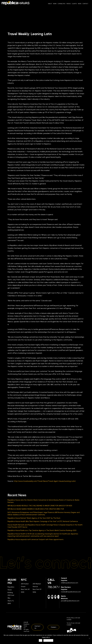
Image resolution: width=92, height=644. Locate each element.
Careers (53, 627)
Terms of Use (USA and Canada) (73, 624)
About (50, 4)
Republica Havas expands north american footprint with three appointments (35, 540)
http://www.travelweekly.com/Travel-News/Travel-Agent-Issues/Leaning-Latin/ (45, 481)
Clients (74, 4)
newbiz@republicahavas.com (71, 592)
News (80, 4)
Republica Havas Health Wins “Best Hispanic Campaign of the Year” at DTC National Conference (43, 521)
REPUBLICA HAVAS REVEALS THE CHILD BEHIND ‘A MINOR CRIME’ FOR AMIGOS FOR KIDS (40, 506)
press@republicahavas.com (70, 601)
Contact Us (37, 627)
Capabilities (62, 4)
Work (55, 4)
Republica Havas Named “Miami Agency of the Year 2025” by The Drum (34, 518)
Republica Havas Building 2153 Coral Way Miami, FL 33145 (11, 595)
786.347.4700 (53, 587)
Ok (41, 640)
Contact (85, 4)
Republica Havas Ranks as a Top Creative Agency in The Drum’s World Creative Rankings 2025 (42, 530)
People (69, 4)
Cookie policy (48, 640)
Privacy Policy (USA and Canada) (73, 619)
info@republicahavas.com (70, 583)
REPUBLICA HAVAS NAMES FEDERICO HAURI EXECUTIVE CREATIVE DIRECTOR (36, 509)
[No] (89, 638)
